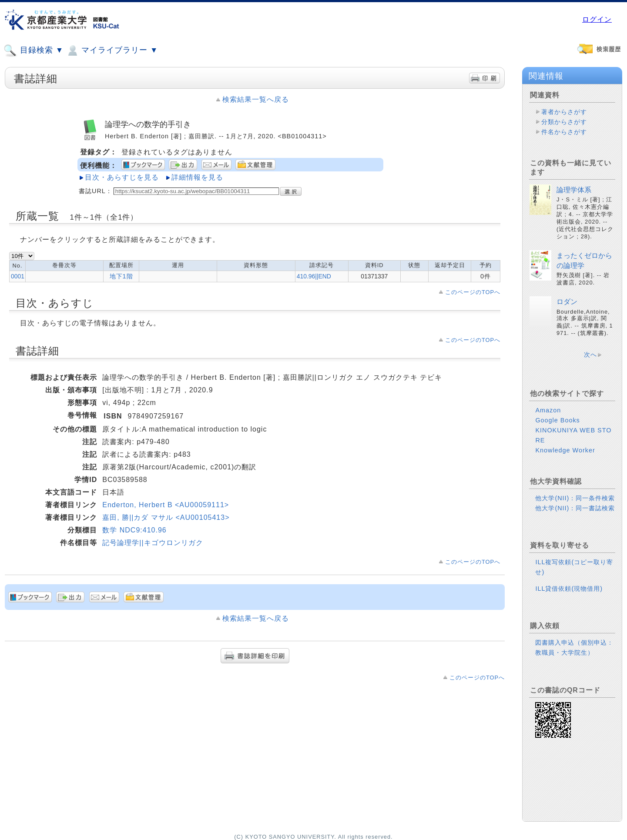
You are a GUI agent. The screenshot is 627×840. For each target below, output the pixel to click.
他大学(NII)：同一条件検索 (575, 498)
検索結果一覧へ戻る (256, 99)
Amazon (548, 410)
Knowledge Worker (565, 450)
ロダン (567, 302)
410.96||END (314, 276)
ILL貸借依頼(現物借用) (569, 589)
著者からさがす (564, 112)
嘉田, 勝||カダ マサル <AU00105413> (166, 517)
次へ (590, 355)
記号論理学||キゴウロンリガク (153, 543)
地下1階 (121, 276)
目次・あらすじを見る (122, 177)
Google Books (557, 420)
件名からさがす (564, 132)
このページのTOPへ (473, 292)
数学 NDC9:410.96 (134, 530)
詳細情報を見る (197, 177)
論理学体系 (574, 190)
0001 (18, 276)
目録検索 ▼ (34, 50)
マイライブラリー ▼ (112, 50)
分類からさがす (564, 122)
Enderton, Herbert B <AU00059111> (166, 505)
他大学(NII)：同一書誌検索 (575, 508)
